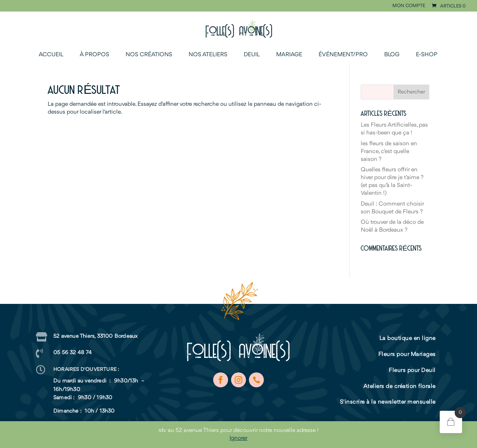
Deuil (252, 55)
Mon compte (409, 6)
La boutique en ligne (407, 339)
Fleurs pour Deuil (412, 371)
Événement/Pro (343, 55)
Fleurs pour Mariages (407, 355)
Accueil (51, 55)
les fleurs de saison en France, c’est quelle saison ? (389, 152)
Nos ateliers (208, 55)
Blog (392, 55)
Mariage (289, 55)
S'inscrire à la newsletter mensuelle (388, 402)
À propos (94, 55)
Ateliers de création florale (399, 387)
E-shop (427, 55)
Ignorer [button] (238, 438)
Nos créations (149, 55)
